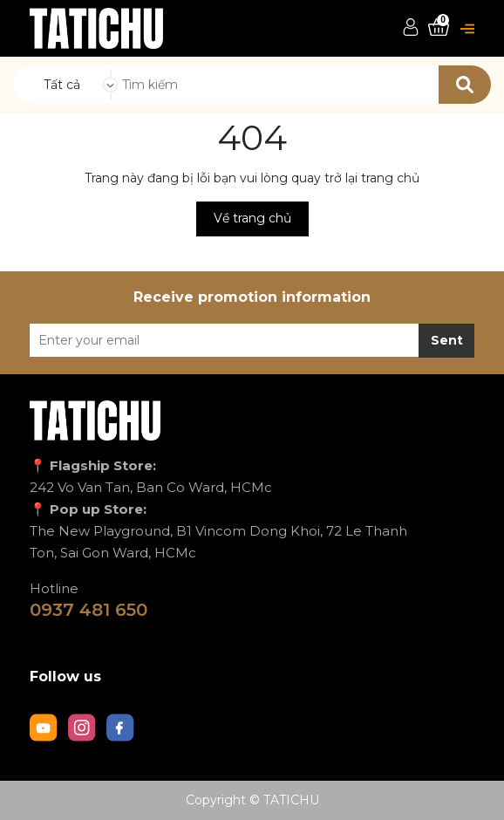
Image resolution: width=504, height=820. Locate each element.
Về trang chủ (252, 218)
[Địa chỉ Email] (252, 340)
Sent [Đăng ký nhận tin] (447, 340)
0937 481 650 (89, 610)
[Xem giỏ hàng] (439, 27)
